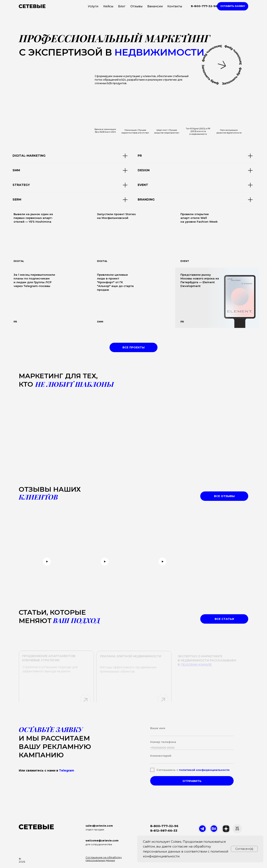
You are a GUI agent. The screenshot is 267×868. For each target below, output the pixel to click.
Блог (122, 6)
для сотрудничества (99, 844)
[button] (233, 6)
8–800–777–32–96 (164, 826)
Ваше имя (158, 728)
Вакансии (155, 6)
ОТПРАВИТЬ (192, 781)
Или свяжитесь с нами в (46, 770)
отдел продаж (95, 829)
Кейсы (108, 6)
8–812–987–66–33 (164, 831)
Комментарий (161, 756)
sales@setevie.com (99, 826)
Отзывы (136, 6)
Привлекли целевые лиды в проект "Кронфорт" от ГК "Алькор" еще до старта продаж (115, 282)
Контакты (175, 6)
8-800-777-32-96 (204, 6)
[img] (133, 237)
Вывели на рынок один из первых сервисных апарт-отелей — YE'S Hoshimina (33, 218)
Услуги (93, 6)
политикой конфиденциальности (204, 770)
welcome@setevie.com (102, 841)
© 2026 (22, 860)
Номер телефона (163, 742)
